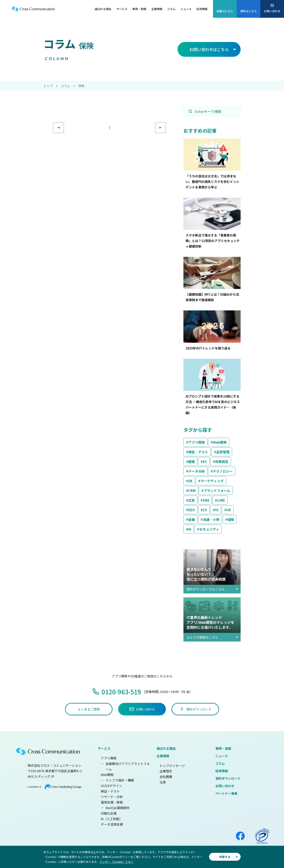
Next (166, 125)
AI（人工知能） (112, 819)
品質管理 (223, 452)
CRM (192, 490)
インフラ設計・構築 (120, 780)
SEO (192, 510)
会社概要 (166, 777)
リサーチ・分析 (112, 797)
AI (190, 529)
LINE (221, 500)
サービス (104, 748)
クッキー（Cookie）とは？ (116, 862)
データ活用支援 (112, 824)
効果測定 (222, 461)
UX (229, 510)
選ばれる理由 (166, 748)
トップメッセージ (172, 766)
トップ (48, 86)
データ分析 (197, 471)
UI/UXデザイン (111, 786)
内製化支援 (109, 813)
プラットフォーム (217, 490)
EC (205, 461)
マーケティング (212, 481)
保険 (231, 519)
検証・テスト (198, 452)
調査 (192, 461)
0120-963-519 (121, 692)
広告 (192, 500)
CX (205, 510)
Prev (64, 125)
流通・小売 (211, 519)
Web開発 (220, 442)
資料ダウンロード (228, 778)
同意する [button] (225, 857)
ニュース (222, 756)
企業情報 (163, 756)
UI (217, 510)
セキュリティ (209, 529)
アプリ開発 (197, 442)
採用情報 (222, 771)
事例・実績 (223, 748)
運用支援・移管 (112, 802)
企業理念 (166, 771)
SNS (206, 500)
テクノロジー (223, 471)
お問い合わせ (225, 786)
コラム (65, 86)
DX (190, 481)
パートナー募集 (226, 793)
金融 (192, 519)
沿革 (163, 782)
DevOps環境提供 (117, 808)
